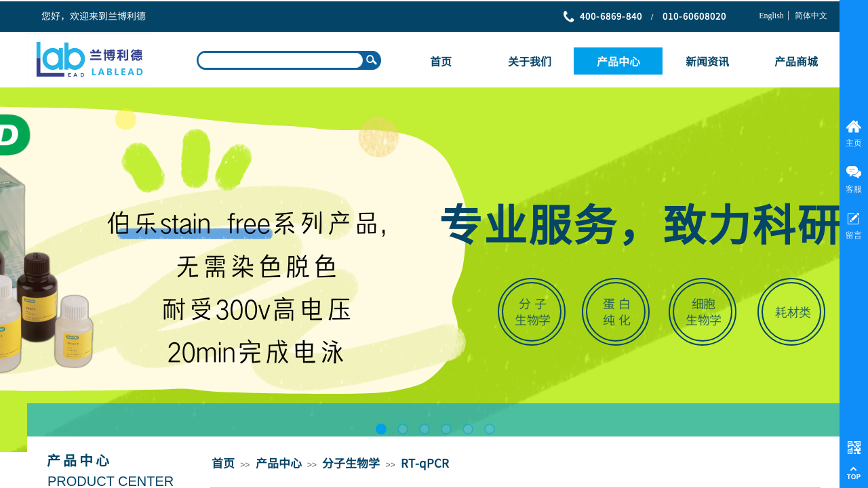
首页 (441, 61)
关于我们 (530, 61)
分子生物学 (351, 463)
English (771, 16)
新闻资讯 (707, 61)
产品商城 (796, 61)
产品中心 (618, 61)
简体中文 (811, 16)
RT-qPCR (425, 463)
